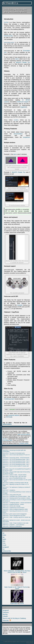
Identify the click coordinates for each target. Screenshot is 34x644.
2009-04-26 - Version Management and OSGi (14, 515)
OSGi (4, 535)
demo (17, 59)
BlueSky (5, 614)
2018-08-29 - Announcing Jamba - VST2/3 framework (16, 458)
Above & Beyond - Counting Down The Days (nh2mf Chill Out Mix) (17, 571)
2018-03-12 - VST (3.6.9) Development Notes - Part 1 (16, 464)
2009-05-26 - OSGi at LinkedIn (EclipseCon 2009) (15, 509)
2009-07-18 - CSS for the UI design (12, 506)
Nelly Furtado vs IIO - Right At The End (16, 587)
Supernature (14, 603)
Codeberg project (9, 399)
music (4, 545)
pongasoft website (14, 415)
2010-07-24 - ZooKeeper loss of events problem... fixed (16, 496)
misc (4, 543)
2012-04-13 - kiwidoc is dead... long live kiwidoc (15, 475)
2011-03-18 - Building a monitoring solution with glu (15, 483)
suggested (23, 107)
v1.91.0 (16, 120)
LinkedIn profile (24, 443)
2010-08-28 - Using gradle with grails (12, 495)
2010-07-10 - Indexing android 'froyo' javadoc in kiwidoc (17, 498)
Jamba (5, 439)
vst (4, 549)
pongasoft (6, 547)
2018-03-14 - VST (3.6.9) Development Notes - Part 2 (16, 463)
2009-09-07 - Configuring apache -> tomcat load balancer (17, 503)
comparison (26, 137)
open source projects (24, 434)
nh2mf (24, 572)
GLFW (6, 22)
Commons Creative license (27, 641)
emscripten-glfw (7, 440)
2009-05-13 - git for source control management (15, 514)
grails (4, 539)
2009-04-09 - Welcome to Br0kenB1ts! (12, 526)
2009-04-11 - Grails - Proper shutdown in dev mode (16, 523)
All (3, 533)
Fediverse (6, 612)
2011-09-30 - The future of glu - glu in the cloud (14, 476)
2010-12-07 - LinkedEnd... (9, 490)
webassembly (7, 551)
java (4, 541)
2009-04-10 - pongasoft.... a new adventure (13, 525)
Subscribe (6, 620)
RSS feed (9, 417)
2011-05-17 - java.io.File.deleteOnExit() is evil (14, 478)
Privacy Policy (30, 643)
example (20, 305)
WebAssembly (8, 36)
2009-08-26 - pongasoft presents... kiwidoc (13, 504)
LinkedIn (5, 616)
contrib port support (23, 102)
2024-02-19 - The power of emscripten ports (14, 453)
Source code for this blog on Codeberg (14, 618)
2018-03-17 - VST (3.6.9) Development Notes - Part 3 (16, 461)
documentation (18, 134)
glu (4, 537)
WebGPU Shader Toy (23, 62)
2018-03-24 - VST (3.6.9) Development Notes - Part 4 (16, 459)
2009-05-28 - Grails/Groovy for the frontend (13, 508)
